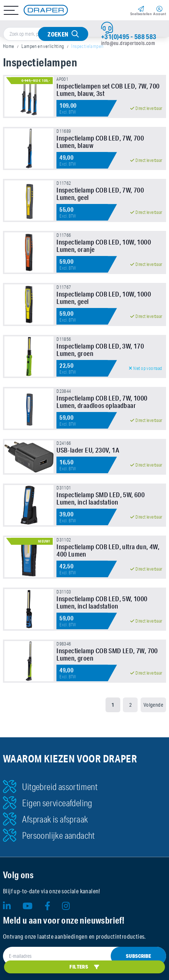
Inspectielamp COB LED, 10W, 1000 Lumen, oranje (104, 246)
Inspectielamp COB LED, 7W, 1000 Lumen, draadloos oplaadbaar (102, 402)
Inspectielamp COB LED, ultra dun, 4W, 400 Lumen (108, 550)
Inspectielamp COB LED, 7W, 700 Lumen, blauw (100, 142)
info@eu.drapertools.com (128, 43)
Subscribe (138, 956)
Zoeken (58, 34)
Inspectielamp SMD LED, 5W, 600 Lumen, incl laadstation (101, 498)
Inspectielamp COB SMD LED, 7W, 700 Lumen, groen (107, 654)
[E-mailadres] (84, 956)
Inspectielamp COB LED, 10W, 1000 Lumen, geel (104, 298)
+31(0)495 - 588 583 (129, 37)
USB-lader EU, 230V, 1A (88, 450)
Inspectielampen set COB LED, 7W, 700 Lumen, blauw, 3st (108, 90)
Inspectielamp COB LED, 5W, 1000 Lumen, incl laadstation (102, 602)
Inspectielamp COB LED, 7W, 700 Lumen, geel (100, 194)
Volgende (153, 705)
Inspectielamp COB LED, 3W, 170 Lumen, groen (100, 350)
